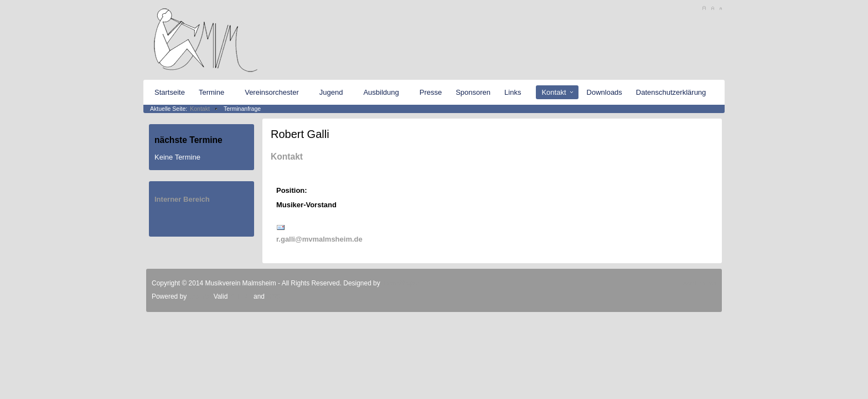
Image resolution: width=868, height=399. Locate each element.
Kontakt (200, 109)
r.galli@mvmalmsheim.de (319, 239)
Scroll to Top (700, 283)
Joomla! (199, 296)
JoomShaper (401, 283)
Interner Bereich (182, 199)
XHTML (241, 296)
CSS (273, 296)
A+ (704, 8)
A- (720, 8)
